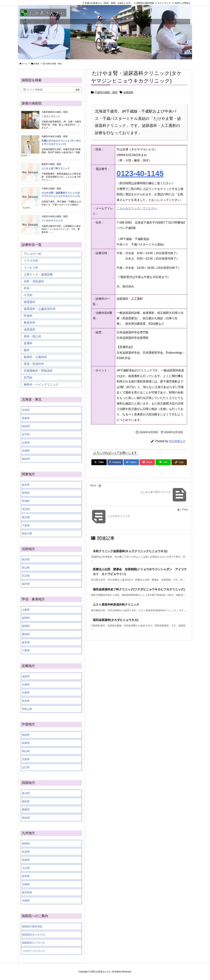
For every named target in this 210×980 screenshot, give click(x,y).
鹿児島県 (27, 892)
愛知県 (26, 634)
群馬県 (26, 493)
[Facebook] (115, 462)
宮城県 (26, 451)
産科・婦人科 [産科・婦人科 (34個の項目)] (32, 336)
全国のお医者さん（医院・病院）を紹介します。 (109, 3)
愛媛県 (26, 810)
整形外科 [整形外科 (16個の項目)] (30, 323)
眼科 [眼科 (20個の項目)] (27, 350)
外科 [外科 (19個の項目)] (27, 288)
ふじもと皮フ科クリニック (56, 168)
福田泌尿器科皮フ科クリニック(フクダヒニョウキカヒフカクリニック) (139, 589)
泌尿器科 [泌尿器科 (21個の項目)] (30, 329)
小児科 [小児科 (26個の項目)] (28, 295)
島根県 (26, 743)
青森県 (26, 418)
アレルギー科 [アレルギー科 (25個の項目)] (32, 254)
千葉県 (26, 525)
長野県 (26, 618)
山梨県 (26, 610)
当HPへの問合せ (183, 3)
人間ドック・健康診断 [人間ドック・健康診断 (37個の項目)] (38, 274)
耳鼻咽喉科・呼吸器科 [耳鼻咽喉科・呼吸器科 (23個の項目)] (38, 371)
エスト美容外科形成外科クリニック (116, 605)
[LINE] (163, 462)
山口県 (26, 767)
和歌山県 (27, 709)
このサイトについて (33, 951)
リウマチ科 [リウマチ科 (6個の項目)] (31, 261)
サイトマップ (164, 3)
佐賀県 (26, 852)
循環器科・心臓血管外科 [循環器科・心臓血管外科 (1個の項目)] (40, 309)
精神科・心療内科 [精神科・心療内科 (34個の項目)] (35, 357)
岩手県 (26, 434)
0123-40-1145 (140, 173)
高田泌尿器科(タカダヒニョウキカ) (116, 620)
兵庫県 (26, 693)
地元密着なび (177, 441)
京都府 (26, 684)
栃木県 (26, 485)
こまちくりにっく (51, 116)
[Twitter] (99, 462)
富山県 (26, 568)
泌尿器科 (128, 92)
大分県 (26, 868)
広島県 (26, 759)
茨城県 (26, 501)
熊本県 (26, 876)
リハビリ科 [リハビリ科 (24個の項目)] (31, 268)
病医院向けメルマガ (33, 935)
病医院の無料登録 (145, 3)
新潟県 (26, 559)
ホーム (24, 64)
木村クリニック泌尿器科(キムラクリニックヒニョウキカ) (130, 551)
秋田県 (26, 426)
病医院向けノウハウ (33, 943)
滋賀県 (26, 676)
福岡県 (26, 844)
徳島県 (26, 801)
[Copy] (179, 462)
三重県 (26, 650)
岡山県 (26, 751)
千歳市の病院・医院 (53, 64)
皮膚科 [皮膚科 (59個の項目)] (28, 343)
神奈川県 (27, 534)
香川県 (26, 793)
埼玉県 (26, 509)
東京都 (26, 517)
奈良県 (26, 701)
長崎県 (26, 860)
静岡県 (26, 626)
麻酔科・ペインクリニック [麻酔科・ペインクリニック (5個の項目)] (41, 384)
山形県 (26, 442)
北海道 (36, 64)
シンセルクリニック (52, 221)
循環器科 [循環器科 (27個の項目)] (30, 302)
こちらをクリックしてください (137, 208)
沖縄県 (26, 901)
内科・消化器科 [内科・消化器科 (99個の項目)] (34, 281)
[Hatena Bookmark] (131, 462)
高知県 (26, 818)
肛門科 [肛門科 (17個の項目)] (28, 378)
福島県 (26, 459)
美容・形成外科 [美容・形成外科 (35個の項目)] (34, 364)
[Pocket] (147, 462)
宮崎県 (26, 884)
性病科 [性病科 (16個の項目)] (28, 316)
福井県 (26, 584)
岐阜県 (26, 642)
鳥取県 (26, 735)
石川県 (26, 576)
